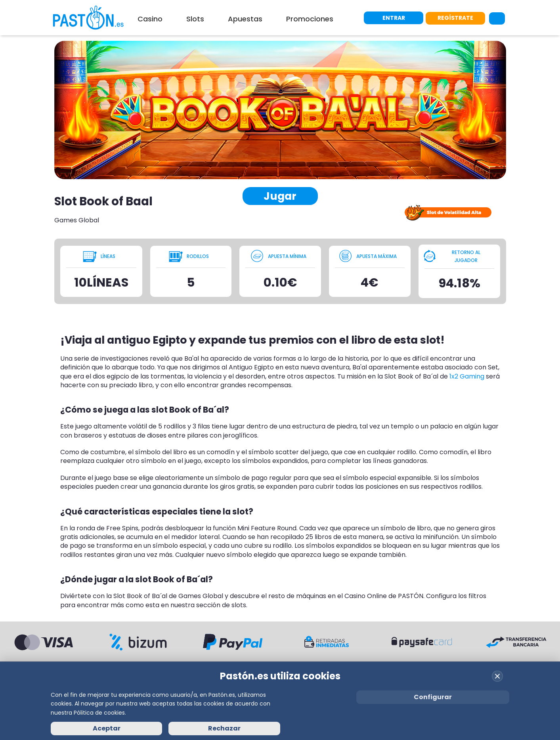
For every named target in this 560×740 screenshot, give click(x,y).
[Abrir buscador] (497, 18)
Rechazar (224, 728)
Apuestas (245, 19)
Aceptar (107, 728)
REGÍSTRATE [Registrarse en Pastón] (456, 18)
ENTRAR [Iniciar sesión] (394, 18)
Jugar (280, 196)
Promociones (310, 19)
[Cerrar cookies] (497, 676)
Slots (195, 19)
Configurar (433, 697)
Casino (150, 19)
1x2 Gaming (467, 376)
